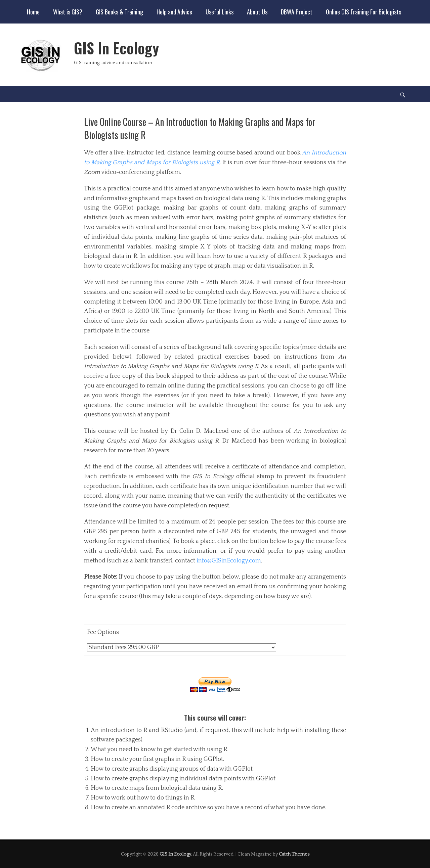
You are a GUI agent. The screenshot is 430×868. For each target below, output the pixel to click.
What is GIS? (68, 12)
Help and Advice (174, 12)
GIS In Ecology (116, 48)
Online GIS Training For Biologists (363, 12)
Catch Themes (294, 854)
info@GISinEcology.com (229, 561)
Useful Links (220, 12)
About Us (257, 12)
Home (33, 12)
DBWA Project (297, 12)
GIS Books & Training (119, 12)
